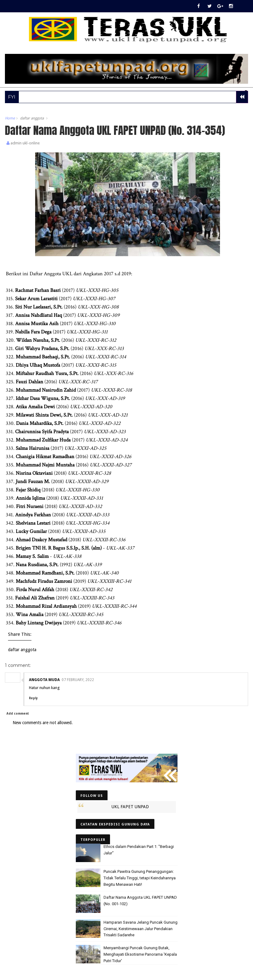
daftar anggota (32, 118)
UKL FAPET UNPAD (130, 807)
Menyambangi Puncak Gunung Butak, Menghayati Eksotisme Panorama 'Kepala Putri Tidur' (140, 954)
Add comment (18, 714)
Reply (33, 698)
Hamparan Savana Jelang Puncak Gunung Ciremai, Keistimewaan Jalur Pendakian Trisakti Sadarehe (141, 929)
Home (10, 118)
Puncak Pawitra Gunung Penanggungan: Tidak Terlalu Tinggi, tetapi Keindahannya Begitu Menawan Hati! (140, 878)
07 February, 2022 (78, 680)
